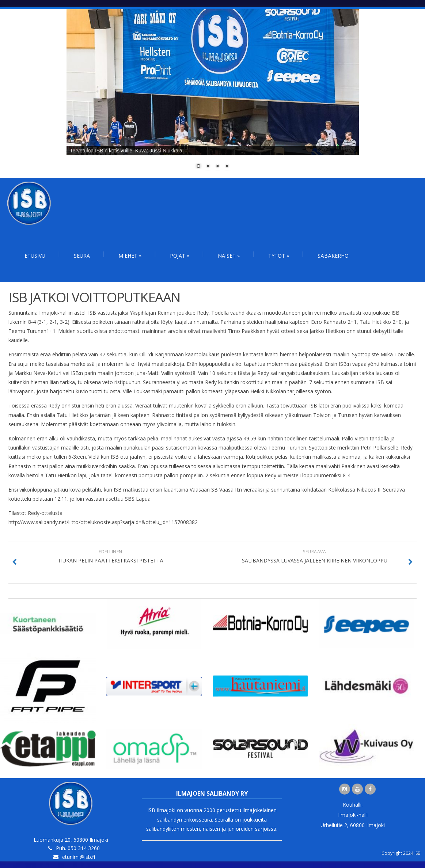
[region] (213, 94)
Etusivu (35, 256)
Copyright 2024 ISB (401, 853)
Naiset (229, 256)
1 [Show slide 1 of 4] (198, 167)
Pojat (180, 256)
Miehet (130, 256)
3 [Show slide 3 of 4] (217, 167)
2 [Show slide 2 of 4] (208, 167)
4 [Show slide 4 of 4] (227, 167)
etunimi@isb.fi (79, 857)
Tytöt (279, 256)
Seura (82, 256)
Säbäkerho (333, 256)
